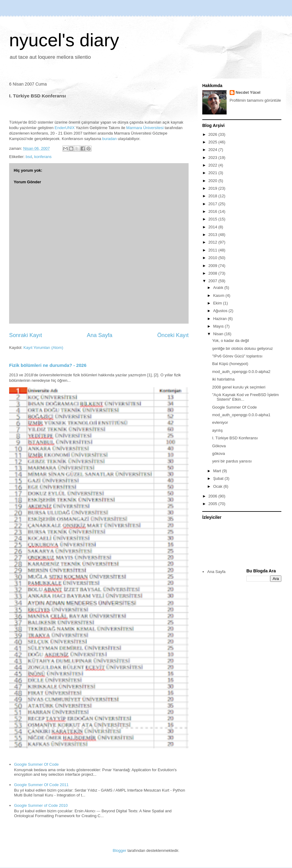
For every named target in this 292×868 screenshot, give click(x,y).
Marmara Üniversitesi (145, 128)
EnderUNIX (65, 128)
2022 (213, 165)
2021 (213, 173)
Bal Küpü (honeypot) (230, 364)
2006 (213, 496)
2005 (213, 504)
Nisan (219, 334)
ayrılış (217, 430)
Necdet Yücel (248, 92)
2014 (213, 227)
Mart (218, 471)
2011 (213, 250)
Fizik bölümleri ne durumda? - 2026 (48, 365)
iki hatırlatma (223, 379)
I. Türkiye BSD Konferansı (235, 438)
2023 (213, 158)
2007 (213, 281)
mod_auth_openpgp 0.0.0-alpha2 (241, 372)
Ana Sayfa (100, 335)
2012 (213, 242)
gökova (218, 453)
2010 (213, 258)
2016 (213, 211)
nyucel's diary (64, 40)
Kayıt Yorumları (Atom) (43, 348)
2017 (213, 204)
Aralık (219, 288)
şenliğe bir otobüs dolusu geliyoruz (242, 348)
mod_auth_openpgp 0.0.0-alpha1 (241, 415)
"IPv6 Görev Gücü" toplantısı (237, 356)
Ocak (218, 486)
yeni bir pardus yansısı (232, 461)
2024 (213, 150)
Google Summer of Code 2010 (41, 805)
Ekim (218, 303)
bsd (29, 157)
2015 (213, 219)
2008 (213, 273)
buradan (109, 139)
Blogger (120, 850)
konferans (43, 157)
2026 (213, 134)
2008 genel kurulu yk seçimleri (239, 387)
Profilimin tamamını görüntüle (255, 100)
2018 (213, 196)
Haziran (221, 319)
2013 (213, 235)
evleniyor (220, 422)
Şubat (219, 478)
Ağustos (221, 311)
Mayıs (219, 326)
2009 (213, 266)
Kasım (219, 295)
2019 (213, 188)
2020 (213, 181)
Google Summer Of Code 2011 (41, 785)
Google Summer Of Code (36, 764)
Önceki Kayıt (173, 335)
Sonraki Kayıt (26, 335)
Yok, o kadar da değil (230, 341)
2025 (213, 142)
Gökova (219, 446)
